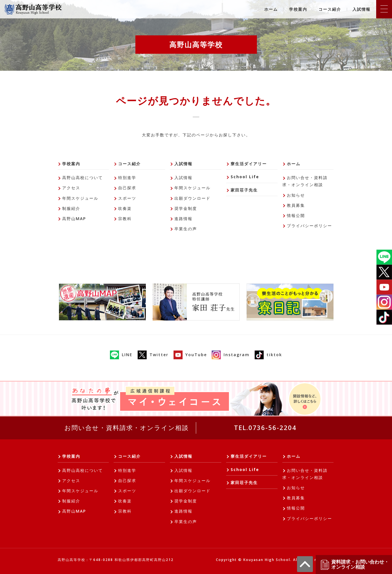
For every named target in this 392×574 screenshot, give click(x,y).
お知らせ (296, 195)
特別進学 (127, 178)
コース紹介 (330, 9)
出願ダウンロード (192, 198)
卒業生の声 (186, 229)
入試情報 (361, 9)
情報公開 (296, 215)
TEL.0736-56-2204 (265, 427)
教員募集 (296, 205)
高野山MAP (74, 219)
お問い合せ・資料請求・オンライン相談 (305, 181)
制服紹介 (71, 208)
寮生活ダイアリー (249, 164)
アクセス (71, 188)
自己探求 (127, 188)
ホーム (271, 9)
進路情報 (183, 219)
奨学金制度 (186, 208)
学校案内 (298, 9)
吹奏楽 (125, 208)
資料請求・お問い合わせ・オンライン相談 (354, 565)
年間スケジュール (80, 198)
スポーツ (127, 198)
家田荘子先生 (244, 190)
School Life (245, 177)
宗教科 (125, 219)
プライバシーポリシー (309, 226)
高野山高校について (83, 178)
